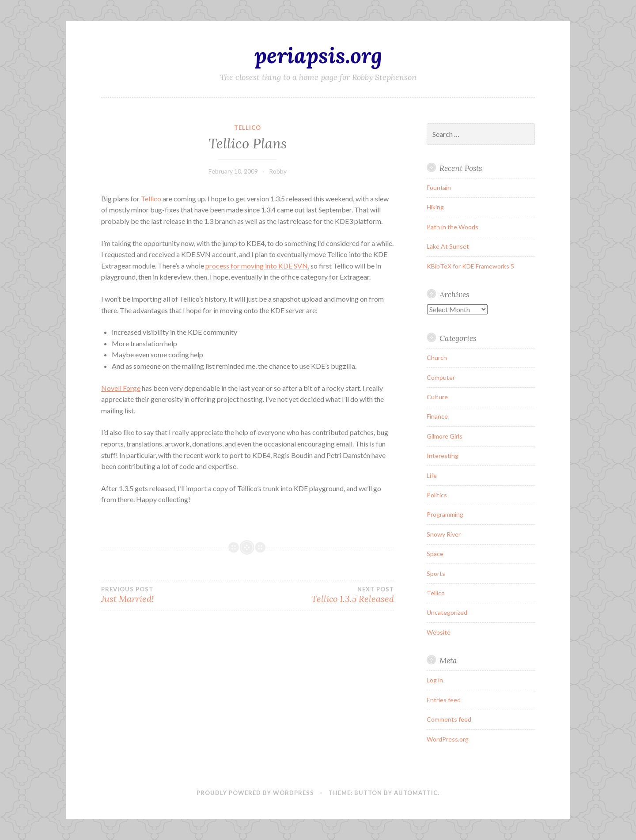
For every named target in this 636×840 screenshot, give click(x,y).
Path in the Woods (452, 227)
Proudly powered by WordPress (255, 793)
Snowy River (444, 534)
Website (439, 632)
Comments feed (449, 719)
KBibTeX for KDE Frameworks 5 (470, 266)
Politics (437, 495)
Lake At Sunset (448, 246)
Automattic (416, 793)
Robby (278, 171)
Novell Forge (121, 388)
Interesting (443, 456)
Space (435, 554)
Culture (437, 397)
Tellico (248, 128)
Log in (435, 680)
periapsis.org (318, 55)
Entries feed (444, 700)
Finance (437, 416)
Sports (436, 573)
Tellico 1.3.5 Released (320, 595)
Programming (445, 514)
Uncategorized (447, 612)
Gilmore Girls (445, 436)
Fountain (439, 187)
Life (432, 475)
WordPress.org (448, 739)
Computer (441, 377)
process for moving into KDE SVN (257, 266)
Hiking (435, 207)
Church (437, 358)
